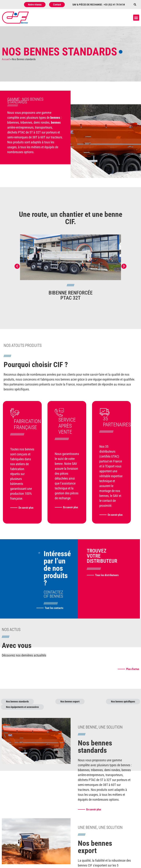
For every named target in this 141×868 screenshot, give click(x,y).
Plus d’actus (133, 681)
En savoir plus (20, 515)
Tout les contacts (54, 620)
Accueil (6, 59)
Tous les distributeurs (107, 587)
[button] (135, 5)
